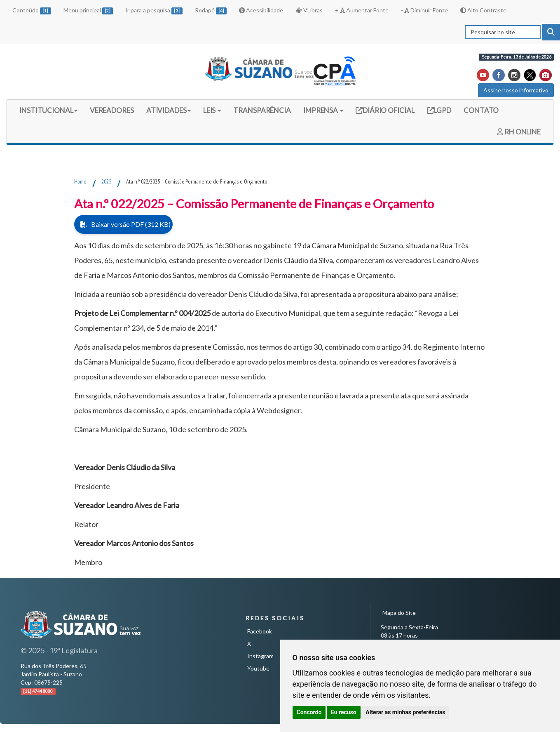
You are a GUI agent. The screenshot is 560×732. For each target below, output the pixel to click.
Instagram (260, 656)
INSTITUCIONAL (48, 110)
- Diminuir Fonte (424, 10)
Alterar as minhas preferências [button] (405, 712)
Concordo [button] (309, 712)
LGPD (442, 110)
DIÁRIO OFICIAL (388, 110)
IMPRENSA (323, 110)
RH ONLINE (519, 132)
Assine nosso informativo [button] (516, 90)
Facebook (260, 631)
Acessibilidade (261, 10)
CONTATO (481, 110)
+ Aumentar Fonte (362, 10)
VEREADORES (112, 110)
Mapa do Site (399, 613)
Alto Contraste (483, 10)
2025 (106, 181)
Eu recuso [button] (344, 712)
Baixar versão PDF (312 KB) (125, 224)
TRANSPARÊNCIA (262, 110)
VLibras (309, 10)
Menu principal (88, 11)
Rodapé (211, 11)
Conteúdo (32, 11)
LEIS (212, 110)
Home (80, 181)
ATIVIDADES (169, 110)
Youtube (258, 668)
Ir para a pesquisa (154, 11)
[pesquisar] (551, 32)
